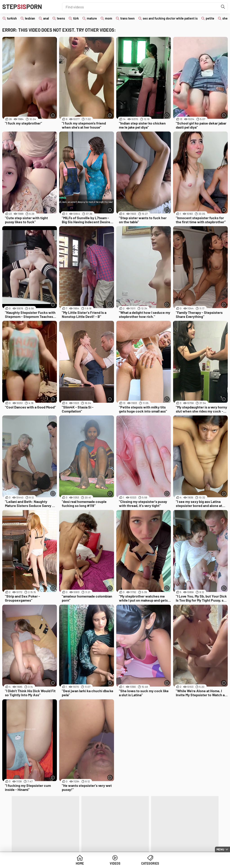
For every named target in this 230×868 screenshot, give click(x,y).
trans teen (127, 18)
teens (61, 18)
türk (76, 18)
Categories (150, 863)
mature (92, 18)
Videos (115, 863)
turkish (12, 18)
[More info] (53, 115)
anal (46, 18)
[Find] (223, 7)
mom (109, 18)
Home (81, 863)
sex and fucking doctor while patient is (170, 18)
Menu (220, 849)
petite (210, 18)
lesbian (30, 18)
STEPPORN (22, 7)
